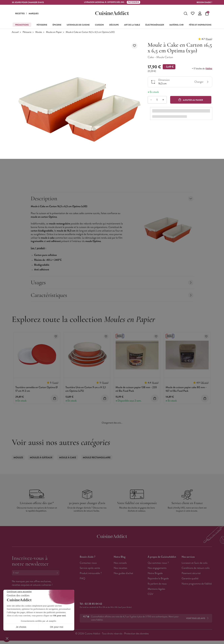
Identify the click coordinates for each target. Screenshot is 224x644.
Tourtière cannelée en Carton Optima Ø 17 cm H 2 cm (36, 390)
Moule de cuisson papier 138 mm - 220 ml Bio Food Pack (136, 390)
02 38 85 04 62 (93, 605)
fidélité (209, 69)
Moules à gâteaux (41, 458)
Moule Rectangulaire (97, 458)
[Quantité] (157, 100)
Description (112, 199)
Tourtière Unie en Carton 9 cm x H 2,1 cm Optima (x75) (86, 390)
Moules (39, 33)
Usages (112, 283)
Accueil (15, 33)
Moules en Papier (54, 33)
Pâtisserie (27, 33)
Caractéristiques (112, 296)
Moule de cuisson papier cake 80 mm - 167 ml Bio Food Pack (186, 390)
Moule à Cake (68, 458)
